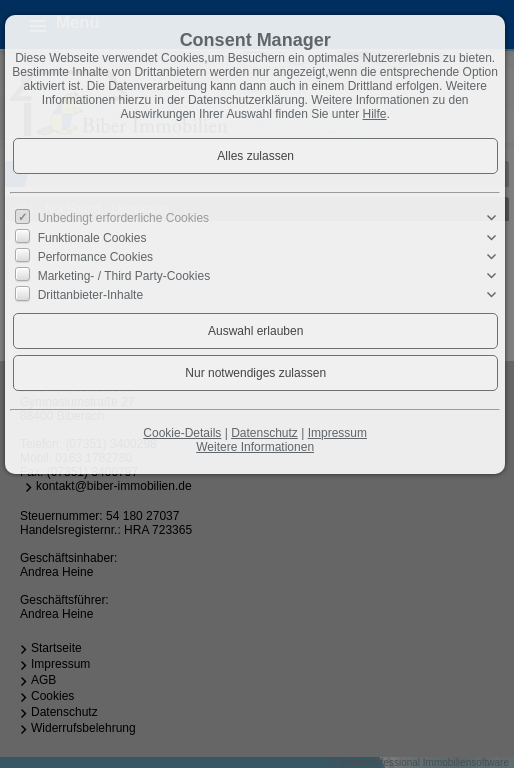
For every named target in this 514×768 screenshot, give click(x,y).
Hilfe (375, 114)
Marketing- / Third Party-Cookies (124, 276)
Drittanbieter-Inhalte (90, 295)
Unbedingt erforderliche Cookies (123, 218)
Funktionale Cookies (92, 237)
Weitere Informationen (255, 447)
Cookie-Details (182, 433)
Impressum (337, 433)
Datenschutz (264, 433)
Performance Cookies (95, 257)
